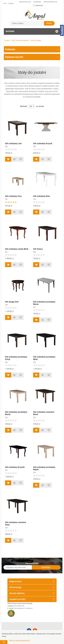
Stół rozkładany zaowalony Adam (16, 524)
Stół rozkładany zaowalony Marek (44, 413)
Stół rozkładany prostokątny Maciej (16, 413)
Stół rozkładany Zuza (13, 196)
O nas (5, 3)
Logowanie (37, 2)
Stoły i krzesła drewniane (20, 40)
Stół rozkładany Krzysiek (15, 467)
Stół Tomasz (38, 249)
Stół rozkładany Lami (13, 143)
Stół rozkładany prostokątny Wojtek (44, 468)
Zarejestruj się (25, 2)
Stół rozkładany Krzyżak (43, 143)
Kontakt (11, 3)
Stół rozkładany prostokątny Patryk (16, 358)
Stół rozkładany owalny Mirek (17, 249)
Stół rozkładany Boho (42, 196)
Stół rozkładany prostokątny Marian (44, 303)
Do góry (7, 40)
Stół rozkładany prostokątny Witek (44, 358)
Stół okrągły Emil (12, 302)
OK (4, 642)
